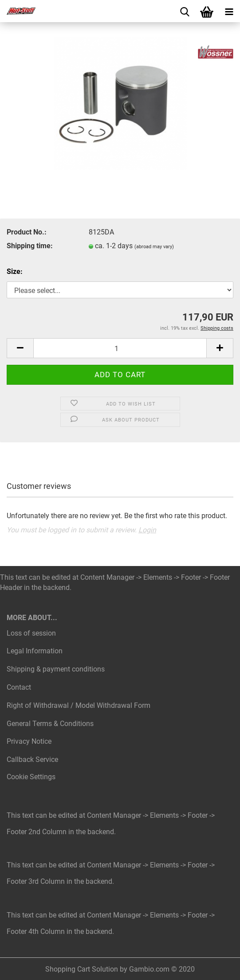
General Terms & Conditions (50, 724)
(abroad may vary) (154, 247)
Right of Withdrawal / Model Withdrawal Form (79, 705)
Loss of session (31, 633)
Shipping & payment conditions (56, 669)
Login (147, 530)
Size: (15, 271)
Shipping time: (30, 246)
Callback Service (32, 759)
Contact (19, 687)
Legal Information (35, 651)
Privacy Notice (29, 741)
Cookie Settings (31, 777)
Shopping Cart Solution (82, 969)
